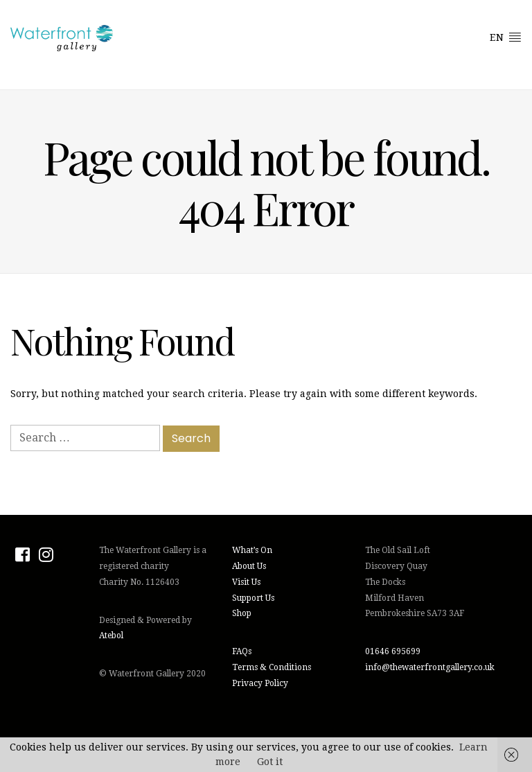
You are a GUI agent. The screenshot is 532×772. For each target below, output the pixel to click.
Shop (242, 613)
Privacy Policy (260, 683)
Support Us (253, 598)
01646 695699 (393, 651)
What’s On (252, 550)
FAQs (242, 651)
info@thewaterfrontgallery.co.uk (430, 667)
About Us (249, 566)
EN (506, 37)
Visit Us (246, 582)
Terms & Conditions (272, 667)
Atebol (111, 635)
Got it (270, 762)
